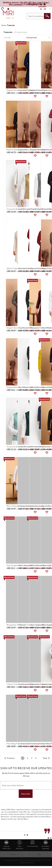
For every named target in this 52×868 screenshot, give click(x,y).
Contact (13, 854)
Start (49, 838)
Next (45, 758)
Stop (51, 838)
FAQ (39, 854)
